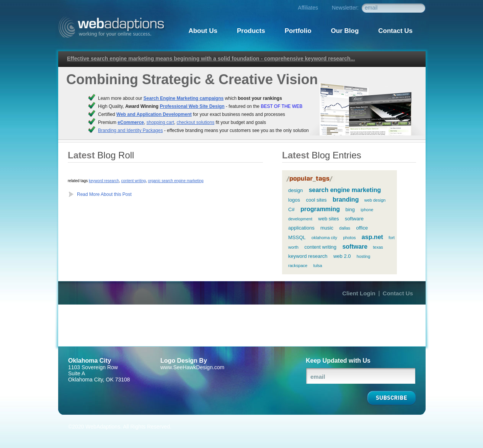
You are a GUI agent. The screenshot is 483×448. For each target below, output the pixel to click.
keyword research (104, 181)
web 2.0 (342, 256)
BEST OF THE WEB (281, 106)
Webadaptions (113, 27)
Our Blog (345, 31)
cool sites (316, 200)
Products (251, 31)
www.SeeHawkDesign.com (192, 367)
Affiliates (308, 8)
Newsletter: (345, 8)
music (327, 228)
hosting (363, 256)
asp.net (372, 237)
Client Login (359, 293)
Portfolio (298, 31)
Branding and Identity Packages (130, 130)
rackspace (298, 266)
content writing (134, 181)
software (355, 247)
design (295, 190)
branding (346, 200)
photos (349, 238)
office (362, 228)
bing (350, 209)
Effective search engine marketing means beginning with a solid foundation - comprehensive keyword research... (211, 59)
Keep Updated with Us (338, 361)
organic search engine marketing (176, 181)
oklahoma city (324, 238)
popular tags (310, 179)
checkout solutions (195, 122)
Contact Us (398, 293)
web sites (328, 219)
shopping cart (160, 122)
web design (375, 200)
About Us (203, 31)
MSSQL (297, 237)
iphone (367, 210)
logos (294, 200)
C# (291, 209)
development (300, 219)
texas (378, 247)
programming (320, 209)
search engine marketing (345, 190)
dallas (345, 228)
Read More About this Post (104, 194)
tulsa (317, 266)
